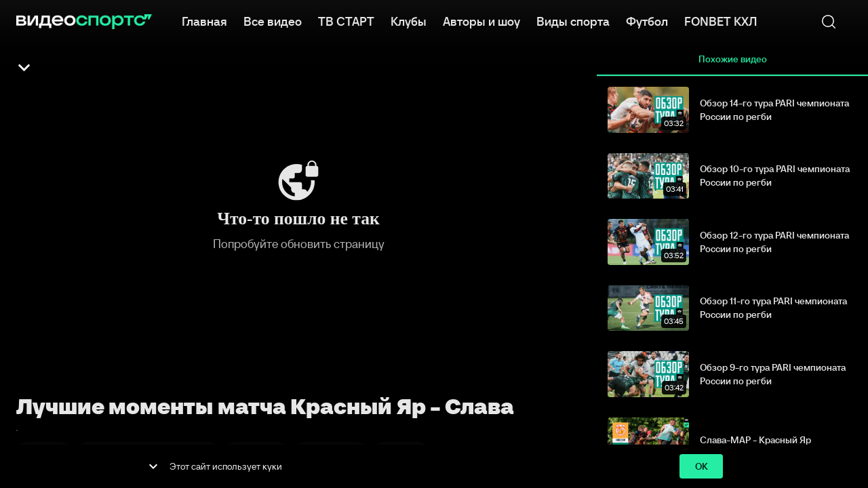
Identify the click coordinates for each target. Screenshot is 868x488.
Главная (204, 20)
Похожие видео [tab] (732, 60)
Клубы (409, 20)
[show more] (153, 466)
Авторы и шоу (481, 20)
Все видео (273, 20)
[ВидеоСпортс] (84, 22)
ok (701, 467)
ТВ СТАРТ (346, 20)
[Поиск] (829, 22)
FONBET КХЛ (721, 20)
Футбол (647, 20)
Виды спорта (573, 20)
